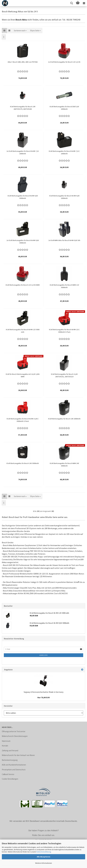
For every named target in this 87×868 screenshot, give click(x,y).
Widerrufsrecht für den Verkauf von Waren (18, 755)
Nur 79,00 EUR (44, 697)
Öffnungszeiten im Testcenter (14, 731)
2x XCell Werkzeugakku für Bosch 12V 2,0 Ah (64, 62)
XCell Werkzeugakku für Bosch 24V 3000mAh (23, 463)
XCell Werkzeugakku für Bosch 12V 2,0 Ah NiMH (23, 285)
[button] (4, 31)
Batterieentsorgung (10, 760)
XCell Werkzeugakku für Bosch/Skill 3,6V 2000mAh (64, 108)
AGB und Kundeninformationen (14, 765)
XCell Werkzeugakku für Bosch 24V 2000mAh (64, 419)
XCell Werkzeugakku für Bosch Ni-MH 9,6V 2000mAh (64, 197)
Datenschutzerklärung (44, 852)
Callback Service (8, 774)
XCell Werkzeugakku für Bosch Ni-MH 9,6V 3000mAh (23, 197)
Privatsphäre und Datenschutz (14, 770)
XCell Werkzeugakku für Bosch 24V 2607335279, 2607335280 (23, 108)
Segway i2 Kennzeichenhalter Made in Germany (44, 692)
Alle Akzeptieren (43, 857)
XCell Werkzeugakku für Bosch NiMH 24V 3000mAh (64, 465)
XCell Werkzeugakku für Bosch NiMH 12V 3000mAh (64, 286)
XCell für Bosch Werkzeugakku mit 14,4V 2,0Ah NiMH (23, 375)
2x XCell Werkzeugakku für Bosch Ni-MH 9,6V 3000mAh (23, 242)
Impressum (6, 741)
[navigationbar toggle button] (84, 3)
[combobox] (20, 31)
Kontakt (5, 746)
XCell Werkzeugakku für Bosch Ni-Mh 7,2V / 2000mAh (64, 152)
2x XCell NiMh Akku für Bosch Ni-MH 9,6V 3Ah (64, 240)
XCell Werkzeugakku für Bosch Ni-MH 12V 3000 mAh (23, 331)
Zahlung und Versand (10, 751)
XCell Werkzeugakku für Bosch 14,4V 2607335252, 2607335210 (64, 375)
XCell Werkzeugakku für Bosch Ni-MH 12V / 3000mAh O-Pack (64, 331)
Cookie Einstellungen (10, 779)
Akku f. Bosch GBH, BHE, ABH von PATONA (23, 62)
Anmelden (43, 655)
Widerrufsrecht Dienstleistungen (15, 736)
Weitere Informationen (44, 863)
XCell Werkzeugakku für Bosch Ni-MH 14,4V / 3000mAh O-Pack (23, 420)
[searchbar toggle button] (72, 3)
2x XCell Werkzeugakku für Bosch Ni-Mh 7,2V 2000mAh (23, 152)
